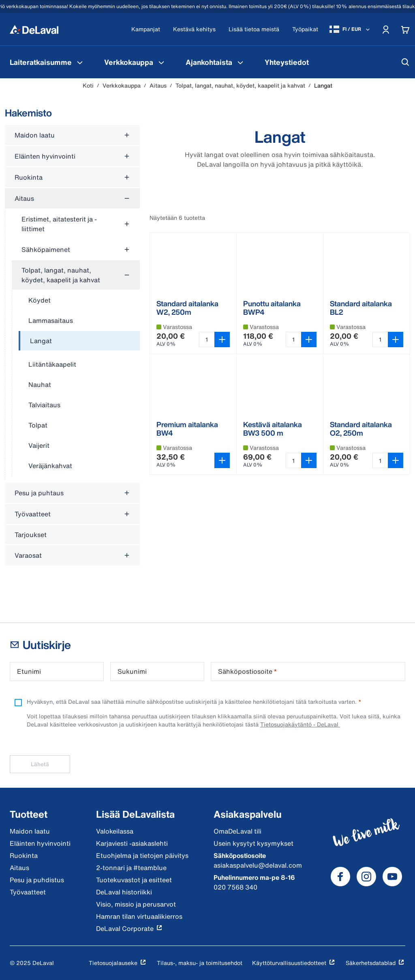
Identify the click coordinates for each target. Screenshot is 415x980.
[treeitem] (79, 341)
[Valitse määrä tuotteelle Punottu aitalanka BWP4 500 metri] (293, 340)
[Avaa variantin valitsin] (222, 460)
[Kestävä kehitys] (194, 29)
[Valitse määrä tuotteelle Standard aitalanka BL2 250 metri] (380, 340)
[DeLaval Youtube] (392, 877)
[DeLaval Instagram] (366, 877)
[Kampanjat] (146, 29)
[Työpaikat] (305, 29)
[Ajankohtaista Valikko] (240, 62)
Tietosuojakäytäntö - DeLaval (300, 724)
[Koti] (34, 29)
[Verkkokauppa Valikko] (161, 62)
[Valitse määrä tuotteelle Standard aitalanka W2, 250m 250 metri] (207, 340)
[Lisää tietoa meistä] (254, 29)
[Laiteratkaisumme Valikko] (80, 62)
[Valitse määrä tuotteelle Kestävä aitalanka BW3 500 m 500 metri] (293, 460)
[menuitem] (47, 62)
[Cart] (405, 29)
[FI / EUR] (350, 29)
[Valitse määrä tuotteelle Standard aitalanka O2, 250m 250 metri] (380, 460)
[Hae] (405, 62)
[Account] (386, 29)
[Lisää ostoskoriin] (222, 340)
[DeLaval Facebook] (340, 877)
